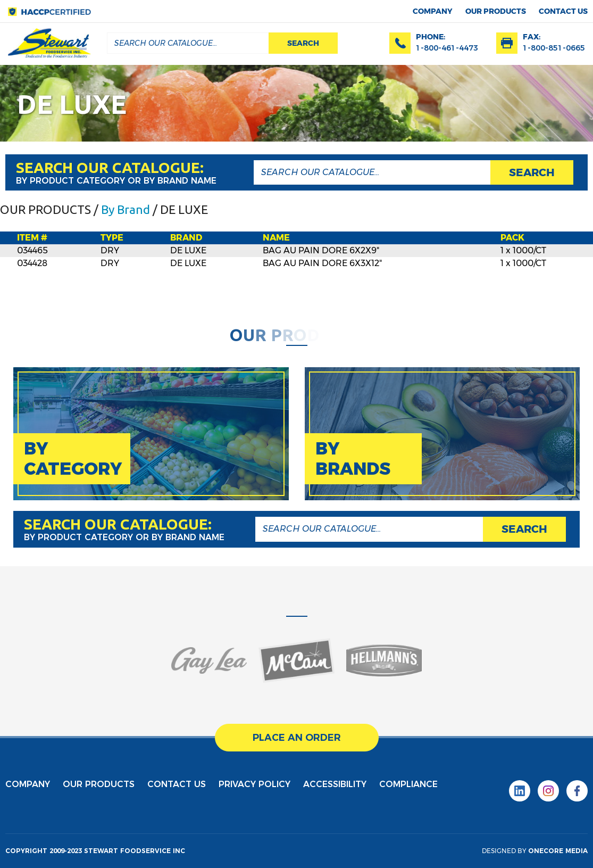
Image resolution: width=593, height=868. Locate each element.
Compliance (408, 784)
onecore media (558, 851)
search (303, 43)
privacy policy (254, 784)
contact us (563, 11)
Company (433, 11)
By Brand (126, 209)
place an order (297, 738)
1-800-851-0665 (554, 48)
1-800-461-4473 (447, 48)
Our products (496, 11)
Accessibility (335, 784)
